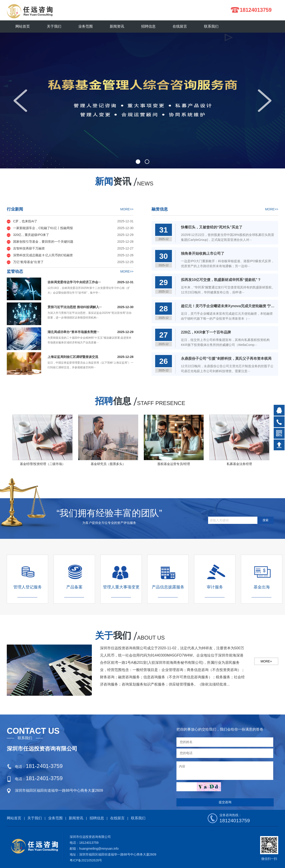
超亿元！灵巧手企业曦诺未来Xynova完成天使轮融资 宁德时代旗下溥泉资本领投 (228, 306)
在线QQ (279, 410)
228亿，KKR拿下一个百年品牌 (206, 332)
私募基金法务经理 (239, 464)
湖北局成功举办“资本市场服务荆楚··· (73, 332)
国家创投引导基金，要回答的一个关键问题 (43, 242)
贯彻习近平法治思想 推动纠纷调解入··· (75, 307)
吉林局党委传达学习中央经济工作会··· (74, 282)
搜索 (266, 520)
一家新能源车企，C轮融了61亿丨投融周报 (43, 228)
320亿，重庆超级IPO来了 (31, 235)
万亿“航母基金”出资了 (28, 262)
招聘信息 (97, 818)
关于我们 (35, 818)
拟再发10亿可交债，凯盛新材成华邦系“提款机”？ (221, 280)
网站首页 (23, 26)
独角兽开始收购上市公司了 (203, 253)
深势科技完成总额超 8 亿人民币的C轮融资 (43, 255)
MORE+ (266, 661)
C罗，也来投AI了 (25, 221)
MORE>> (127, 209)
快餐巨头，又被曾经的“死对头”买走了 (212, 227)
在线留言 (117, 818)
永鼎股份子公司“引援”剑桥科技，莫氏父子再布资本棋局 (226, 358)
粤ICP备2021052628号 (86, 860)
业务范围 (55, 818)
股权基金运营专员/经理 (174, 464)
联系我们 (138, 818)
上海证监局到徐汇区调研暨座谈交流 (73, 357)
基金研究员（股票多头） (108, 464)
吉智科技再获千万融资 (29, 248)
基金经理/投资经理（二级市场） (43, 464)
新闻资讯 (76, 818)
